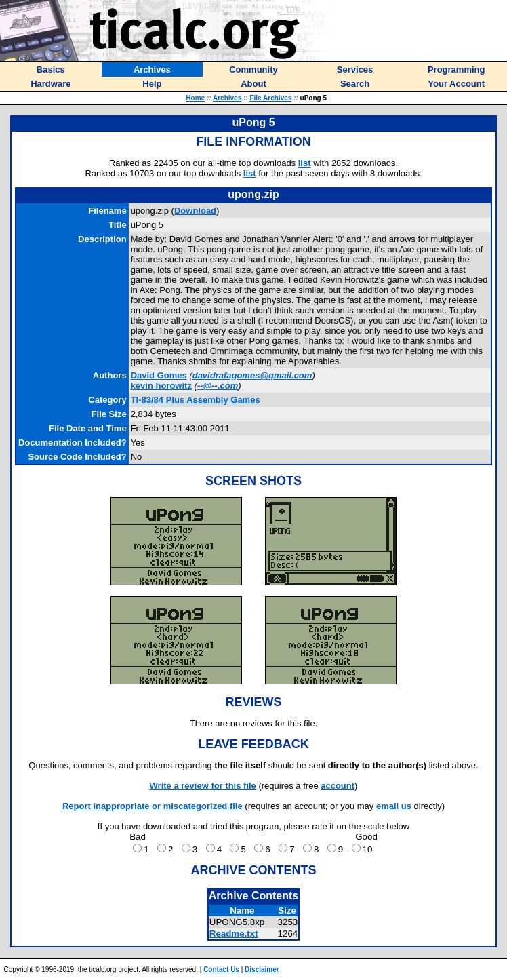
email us (394, 806)
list (305, 163)
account (338, 786)
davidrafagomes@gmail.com (252, 375)
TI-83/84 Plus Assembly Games (196, 400)
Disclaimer (262, 969)
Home (195, 98)
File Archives (270, 98)
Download (195, 211)
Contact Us (221, 969)
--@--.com (218, 386)
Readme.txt (234, 934)
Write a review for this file (203, 786)
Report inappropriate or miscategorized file (153, 806)
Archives (227, 98)
